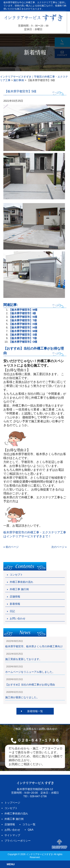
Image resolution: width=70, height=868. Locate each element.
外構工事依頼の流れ (21, 582)
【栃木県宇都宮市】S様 (23, 335)
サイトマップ (12, 835)
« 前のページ (11, 547)
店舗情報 (15, 597)
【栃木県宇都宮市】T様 (23, 320)
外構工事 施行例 (19, 589)
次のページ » (59, 547)
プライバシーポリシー (18, 841)
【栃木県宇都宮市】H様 (23, 324)
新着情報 (15, 604)
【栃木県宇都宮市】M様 (23, 310)
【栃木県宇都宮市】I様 (22, 313)
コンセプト (16, 575)
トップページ (12, 803)
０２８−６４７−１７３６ (38, 740)
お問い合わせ (18, 618)
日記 (12, 611)
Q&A (30, 830)
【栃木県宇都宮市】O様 (23, 342)
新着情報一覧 (35, 711)
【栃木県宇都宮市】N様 (23, 317)
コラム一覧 (29, 824)
